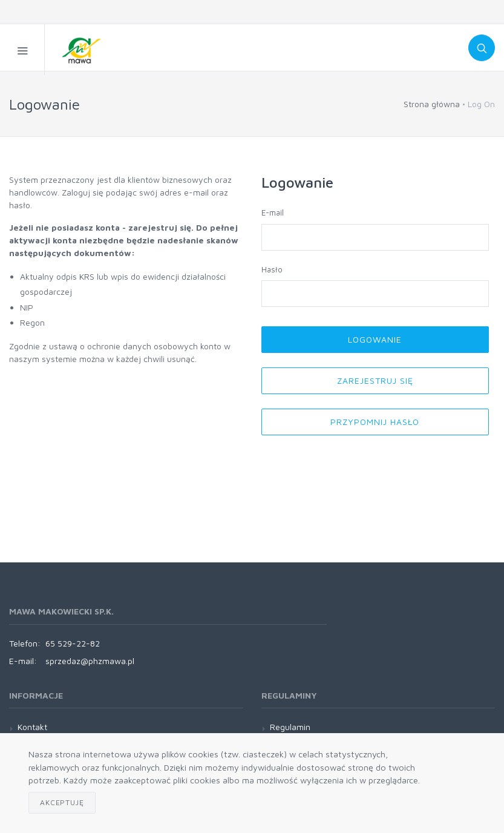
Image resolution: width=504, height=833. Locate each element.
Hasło (272, 269)
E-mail (273, 212)
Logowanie (375, 339)
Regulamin (290, 727)
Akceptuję (62, 802)
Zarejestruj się (375, 380)
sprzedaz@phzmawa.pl (90, 661)
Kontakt (32, 727)
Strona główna (432, 104)
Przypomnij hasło (375, 422)
